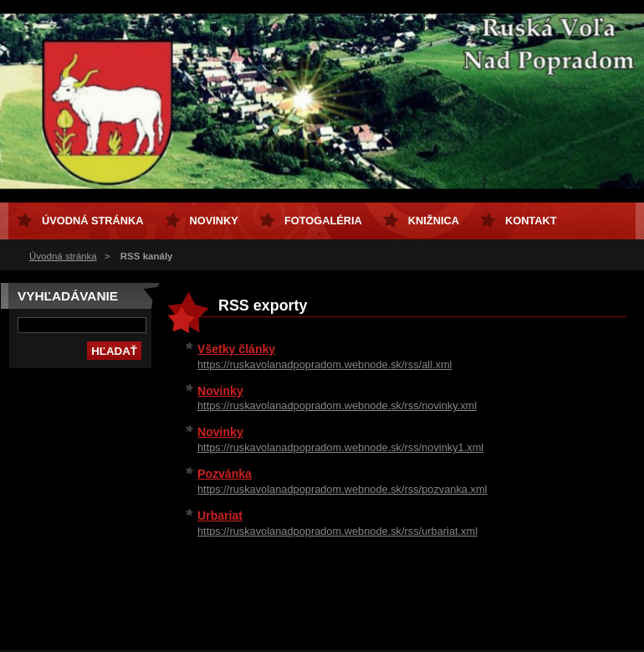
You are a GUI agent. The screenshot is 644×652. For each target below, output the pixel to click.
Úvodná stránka (63, 256)
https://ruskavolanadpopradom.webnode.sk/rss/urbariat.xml (337, 531)
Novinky (220, 391)
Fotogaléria (323, 221)
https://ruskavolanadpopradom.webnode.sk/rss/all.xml (325, 365)
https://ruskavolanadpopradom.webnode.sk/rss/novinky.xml (337, 406)
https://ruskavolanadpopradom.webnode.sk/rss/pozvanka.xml (342, 489)
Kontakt (531, 221)
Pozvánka (225, 474)
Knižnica (434, 221)
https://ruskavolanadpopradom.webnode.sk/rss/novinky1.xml (340, 447)
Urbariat (220, 516)
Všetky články (236, 349)
